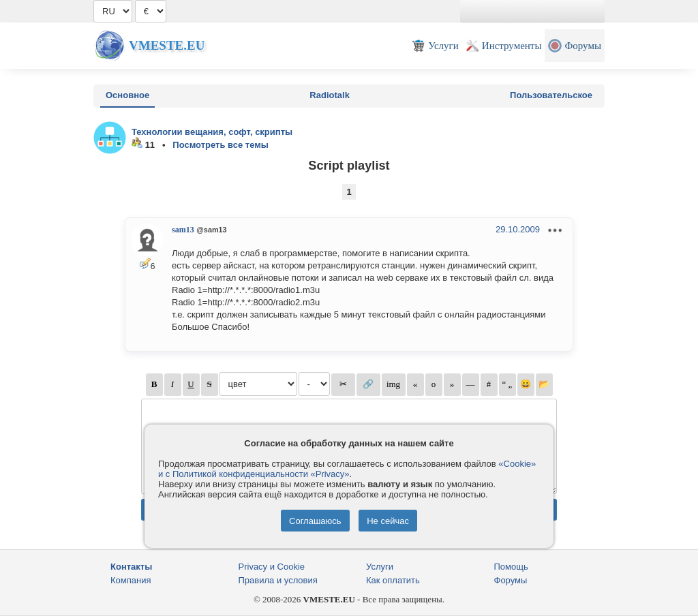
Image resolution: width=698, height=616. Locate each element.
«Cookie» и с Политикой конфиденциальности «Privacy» (347, 469)
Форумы (511, 580)
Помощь (511, 567)
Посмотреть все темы (221, 145)
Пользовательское (551, 95)
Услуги (380, 567)
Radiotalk (330, 95)
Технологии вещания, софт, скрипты (212, 132)
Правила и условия (278, 580)
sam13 (183, 230)
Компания (131, 580)
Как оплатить (393, 580)
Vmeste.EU (167, 45)
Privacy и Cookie (272, 567)
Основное (127, 95)
